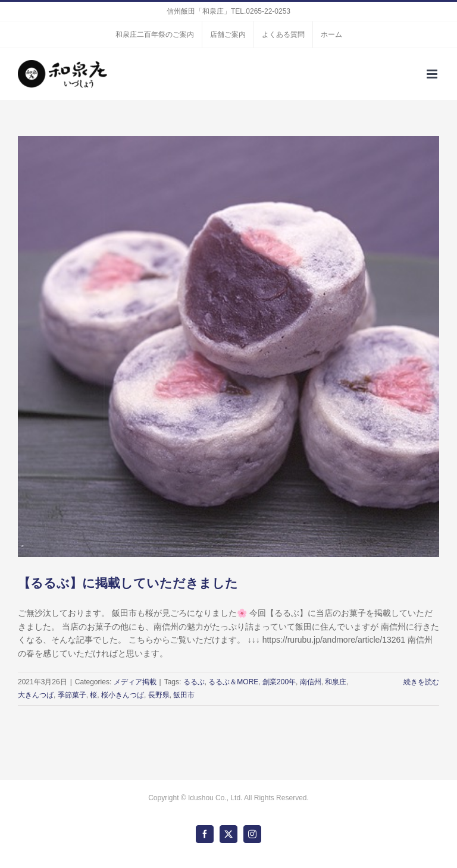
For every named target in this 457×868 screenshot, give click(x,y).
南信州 (311, 682)
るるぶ (194, 682)
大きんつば (36, 695)
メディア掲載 (135, 682)
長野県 (159, 695)
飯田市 (184, 695)
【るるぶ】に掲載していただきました (128, 583)
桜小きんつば (123, 695)
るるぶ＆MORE (233, 682)
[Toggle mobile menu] (433, 74)
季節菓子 (72, 695)
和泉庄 (336, 682)
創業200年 (279, 682)
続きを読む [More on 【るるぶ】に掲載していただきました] (421, 682)
